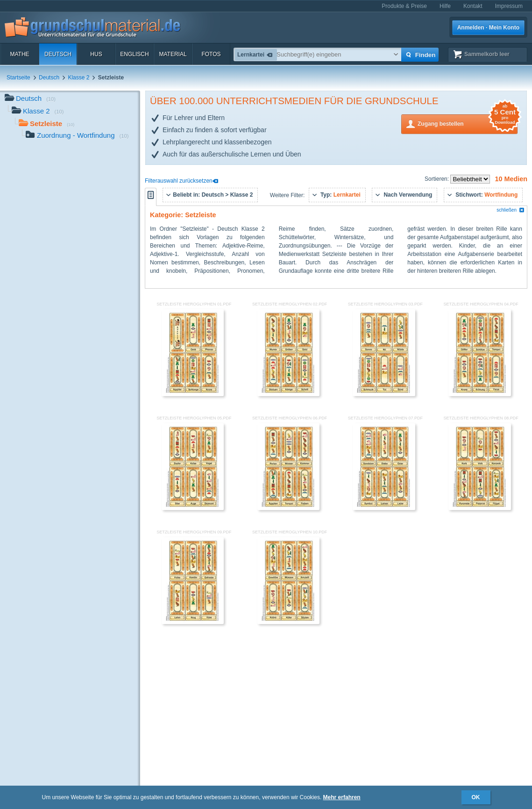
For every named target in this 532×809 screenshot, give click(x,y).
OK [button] (476, 797)
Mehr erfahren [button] (342, 797)
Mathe (19, 54)
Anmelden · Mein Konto (488, 28)
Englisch (134, 54)
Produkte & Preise (404, 6)
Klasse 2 (78, 78)
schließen (511, 210)
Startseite (18, 78)
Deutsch (58, 54)
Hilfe (445, 6)
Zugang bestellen (468, 123)
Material (173, 54)
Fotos (211, 54)
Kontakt (473, 6)
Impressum (509, 6)
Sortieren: (437, 179)
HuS (96, 54)
